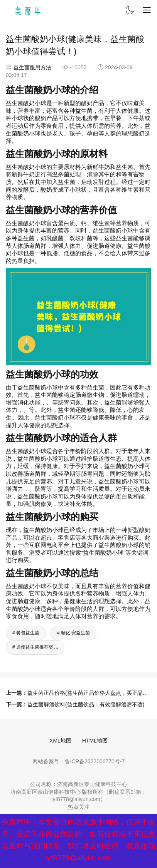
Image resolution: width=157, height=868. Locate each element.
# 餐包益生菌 (26, 633)
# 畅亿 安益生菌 (73, 633)
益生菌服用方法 (32, 67)
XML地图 (60, 741)
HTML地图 (95, 741)
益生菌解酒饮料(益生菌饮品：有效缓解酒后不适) (86, 704)
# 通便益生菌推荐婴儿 (35, 647)
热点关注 (79, 807)
